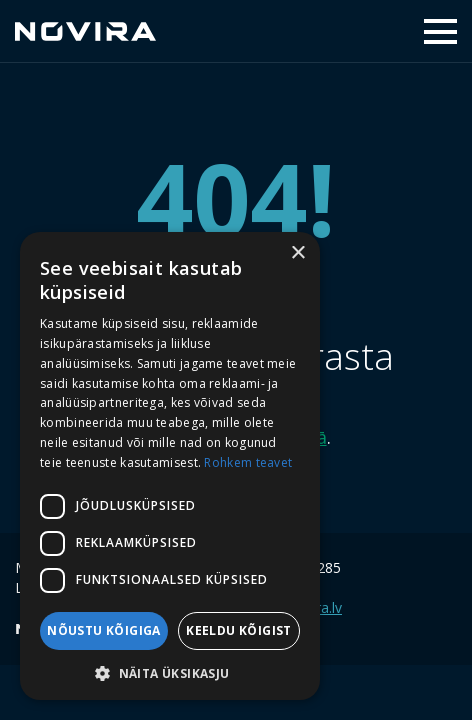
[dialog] (170, 466)
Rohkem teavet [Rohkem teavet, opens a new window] (248, 462)
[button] (170, 671)
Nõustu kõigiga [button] (104, 630)
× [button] (297, 253)
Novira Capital (85, 31)
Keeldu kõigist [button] (239, 630)
